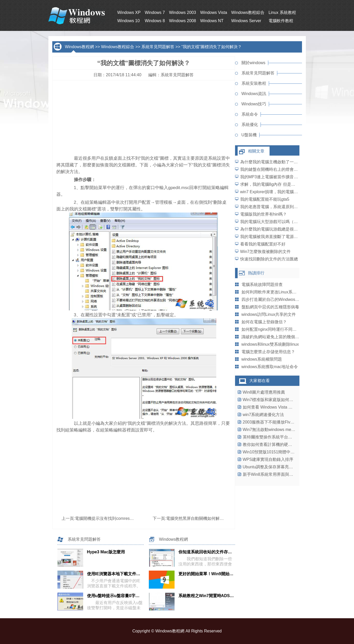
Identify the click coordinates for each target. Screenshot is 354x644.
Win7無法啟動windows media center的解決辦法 (286, 430)
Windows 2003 (182, 12)
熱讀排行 (256, 273)
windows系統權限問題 (262, 359)
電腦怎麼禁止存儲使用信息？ (268, 352)
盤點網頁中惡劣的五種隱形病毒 (270, 307)
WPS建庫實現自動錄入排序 (268, 459)
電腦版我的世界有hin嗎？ (264, 214)
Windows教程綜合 (248, 12)
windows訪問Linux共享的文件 (269, 314)
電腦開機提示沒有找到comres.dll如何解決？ (115, 518)
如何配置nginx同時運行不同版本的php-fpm (281, 329)
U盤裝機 (249, 135)
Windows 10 (129, 21)
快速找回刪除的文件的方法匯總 (269, 259)
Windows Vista (214, 12)
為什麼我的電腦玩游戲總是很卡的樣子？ (277, 229)
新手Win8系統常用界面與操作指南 (274, 474)
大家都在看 (260, 381)
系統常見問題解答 (158, 47)
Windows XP (129, 12)
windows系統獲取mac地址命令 (270, 367)
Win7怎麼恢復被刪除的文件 (265, 252)
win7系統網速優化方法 (264, 415)
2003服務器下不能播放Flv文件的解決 (277, 422)
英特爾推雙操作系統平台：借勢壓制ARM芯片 (284, 437)
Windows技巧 (254, 104)
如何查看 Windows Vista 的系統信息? (277, 407)
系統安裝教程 (254, 83)
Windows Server (246, 21)
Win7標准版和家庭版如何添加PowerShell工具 (285, 400)
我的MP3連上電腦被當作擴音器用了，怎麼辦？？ (286, 177)
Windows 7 (155, 12)
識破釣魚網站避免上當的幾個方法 (272, 337)
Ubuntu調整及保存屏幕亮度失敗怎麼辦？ (280, 467)
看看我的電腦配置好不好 (263, 244)
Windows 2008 (182, 21)
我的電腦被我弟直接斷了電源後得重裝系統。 (281, 237)
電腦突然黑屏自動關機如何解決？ (197, 518)
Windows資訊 (254, 94)
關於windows (253, 63)
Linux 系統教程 (282, 12)
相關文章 (256, 151)
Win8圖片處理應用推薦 (264, 392)
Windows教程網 (79, 47)
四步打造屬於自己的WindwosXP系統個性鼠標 (283, 299)
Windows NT (212, 21)
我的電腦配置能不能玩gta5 (265, 199)
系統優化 (250, 125)
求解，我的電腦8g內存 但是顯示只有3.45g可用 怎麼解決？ (294, 184)
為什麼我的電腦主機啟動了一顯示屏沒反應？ (281, 162)
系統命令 (250, 114)
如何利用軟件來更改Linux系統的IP (273, 292)
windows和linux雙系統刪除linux (270, 344)
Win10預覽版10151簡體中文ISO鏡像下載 (280, 452)
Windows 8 (155, 21)
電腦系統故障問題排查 (262, 285)
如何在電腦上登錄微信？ (264, 322)
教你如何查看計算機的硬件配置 (272, 444)
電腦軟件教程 (281, 21)
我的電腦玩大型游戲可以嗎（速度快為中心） (281, 222)
